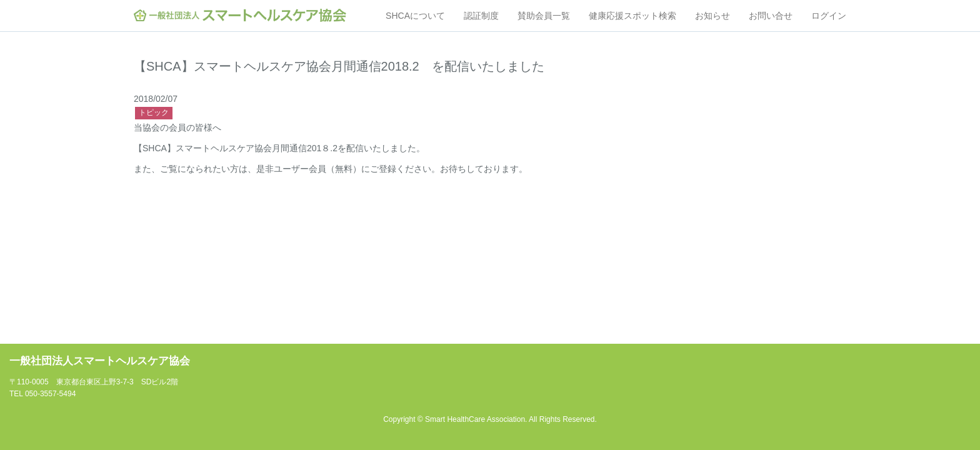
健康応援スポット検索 (632, 16)
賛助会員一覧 (544, 16)
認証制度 (481, 16)
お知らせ (712, 16)
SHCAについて (415, 16)
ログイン (829, 16)
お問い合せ (771, 16)
